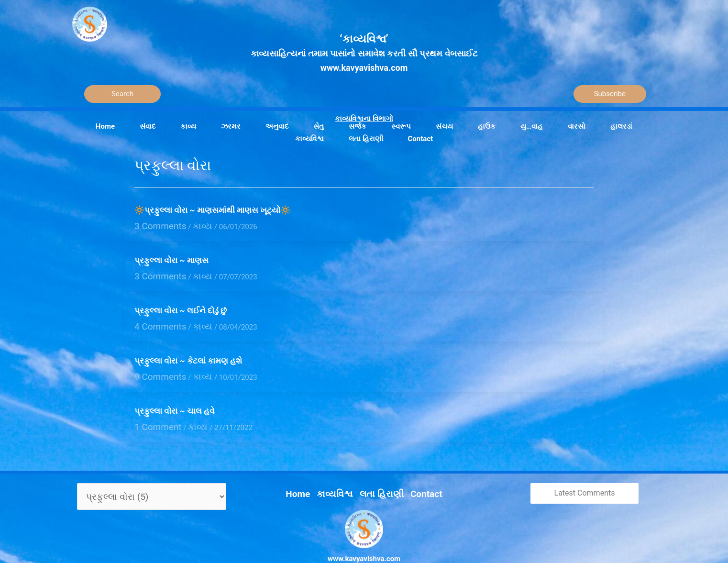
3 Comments (155, 224)
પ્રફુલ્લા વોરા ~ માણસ (171, 258)
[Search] (122, 94)
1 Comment (153, 414)
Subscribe (610, 94)
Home (309, 475)
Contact (416, 475)
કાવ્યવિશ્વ (340, 475)
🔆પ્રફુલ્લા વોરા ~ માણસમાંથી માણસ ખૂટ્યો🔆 (212, 210)
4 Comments (155, 319)
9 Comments (155, 366)
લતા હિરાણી (379, 475)
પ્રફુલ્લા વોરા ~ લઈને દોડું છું (182, 305)
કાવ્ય (190, 224)
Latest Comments (585, 479)
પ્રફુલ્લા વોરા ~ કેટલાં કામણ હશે (188, 353)
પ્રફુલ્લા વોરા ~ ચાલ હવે (175, 400)
